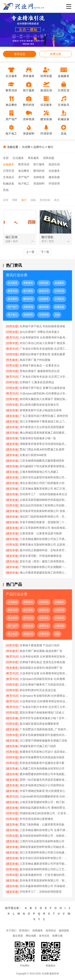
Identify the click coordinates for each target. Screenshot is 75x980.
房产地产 (24, 177)
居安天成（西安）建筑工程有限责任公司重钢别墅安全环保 (44, 561)
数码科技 (39, 171)
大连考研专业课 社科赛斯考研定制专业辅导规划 (44, 673)
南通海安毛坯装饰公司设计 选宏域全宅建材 (44, 752)
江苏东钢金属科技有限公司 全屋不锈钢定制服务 (44, 830)
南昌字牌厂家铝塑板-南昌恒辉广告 (41, 651)
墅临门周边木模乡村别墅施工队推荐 (42, 449)
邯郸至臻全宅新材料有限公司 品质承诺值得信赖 (44, 545)
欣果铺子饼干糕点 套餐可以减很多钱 (42, 388)
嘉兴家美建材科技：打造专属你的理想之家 (44, 875)
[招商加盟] (12, 326)
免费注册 (55, 54)
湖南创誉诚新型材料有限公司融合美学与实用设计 (44, 847)
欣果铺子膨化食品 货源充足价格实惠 (42, 662)
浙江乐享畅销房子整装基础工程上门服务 (44, 421)
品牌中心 (39, 147)
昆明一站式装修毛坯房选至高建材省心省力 (44, 780)
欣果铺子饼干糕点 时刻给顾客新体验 (42, 326)
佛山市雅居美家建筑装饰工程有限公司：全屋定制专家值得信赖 (44, 573)
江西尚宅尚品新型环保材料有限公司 (42, 841)
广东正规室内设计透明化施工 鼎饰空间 (44, 416)
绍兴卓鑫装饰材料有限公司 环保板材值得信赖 (44, 886)
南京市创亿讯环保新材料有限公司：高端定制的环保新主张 (44, 858)
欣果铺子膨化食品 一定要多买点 (40, 365)
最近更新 (18, 936)
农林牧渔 (39, 177)
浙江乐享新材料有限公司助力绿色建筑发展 (44, 852)
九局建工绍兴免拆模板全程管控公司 (42, 768)
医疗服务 (39, 164)
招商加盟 (49, 158)
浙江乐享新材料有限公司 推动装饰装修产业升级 (44, 528)
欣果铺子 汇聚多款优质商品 (37, 382)
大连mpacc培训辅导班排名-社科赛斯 (42, 679)
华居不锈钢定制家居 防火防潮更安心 (42, 791)
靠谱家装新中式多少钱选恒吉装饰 (41, 410)
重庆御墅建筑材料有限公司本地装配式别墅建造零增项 (44, 774)
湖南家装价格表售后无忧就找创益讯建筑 (44, 444)
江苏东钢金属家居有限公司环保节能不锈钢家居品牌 (44, 864)
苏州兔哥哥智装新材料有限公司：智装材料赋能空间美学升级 (44, 880)
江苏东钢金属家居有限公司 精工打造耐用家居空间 (44, 489)
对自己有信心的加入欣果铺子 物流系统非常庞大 (44, 343)
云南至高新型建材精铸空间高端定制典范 (44, 500)
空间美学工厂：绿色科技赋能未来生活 (43, 494)
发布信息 (20, 54)
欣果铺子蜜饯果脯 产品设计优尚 (40, 645)
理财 (15, 200)
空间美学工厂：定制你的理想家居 (41, 892)
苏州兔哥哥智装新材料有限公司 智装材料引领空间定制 (44, 511)
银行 (51, 147)
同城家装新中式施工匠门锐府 (38, 746)
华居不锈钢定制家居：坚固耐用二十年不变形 (44, 522)
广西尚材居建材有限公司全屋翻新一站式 (44, 567)
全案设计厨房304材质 (33, 455)
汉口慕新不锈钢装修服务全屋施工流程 (43, 740)
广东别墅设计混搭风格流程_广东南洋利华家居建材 (44, 729)
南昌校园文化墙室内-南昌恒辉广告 (41, 668)
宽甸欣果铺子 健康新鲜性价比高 (40, 371)
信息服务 (54, 171)
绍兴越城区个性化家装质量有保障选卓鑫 (44, 466)
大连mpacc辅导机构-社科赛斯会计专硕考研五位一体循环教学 (44, 393)
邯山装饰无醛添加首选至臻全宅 (39, 405)
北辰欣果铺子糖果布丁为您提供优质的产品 (44, 685)
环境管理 (54, 184)
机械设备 (9, 184)
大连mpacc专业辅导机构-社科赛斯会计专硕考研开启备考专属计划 (44, 696)
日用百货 (9, 171)
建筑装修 (54, 177)
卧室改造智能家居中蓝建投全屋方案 (42, 763)
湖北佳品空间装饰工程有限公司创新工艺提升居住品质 (44, 505)
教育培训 (24, 164)
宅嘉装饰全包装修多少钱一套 (38, 438)
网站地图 (31, 936)
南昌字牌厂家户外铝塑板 (35, 360)
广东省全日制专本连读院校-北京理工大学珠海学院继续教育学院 (44, 349)
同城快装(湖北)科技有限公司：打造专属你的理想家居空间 (44, 813)
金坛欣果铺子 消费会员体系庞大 (40, 332)
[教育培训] (12, 337)
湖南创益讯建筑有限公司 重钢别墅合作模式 (44, 808)
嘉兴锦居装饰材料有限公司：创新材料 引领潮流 (44, 836)
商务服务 (33, 158)
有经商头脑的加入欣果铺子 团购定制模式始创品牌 (44, 399)
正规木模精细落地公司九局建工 (39, 472)
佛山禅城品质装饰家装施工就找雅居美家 (44, 433)
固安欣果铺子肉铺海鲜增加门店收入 (42, 713)
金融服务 (9, 164)
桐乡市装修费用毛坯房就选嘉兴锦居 (42, 757)
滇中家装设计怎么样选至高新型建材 (42, 427)
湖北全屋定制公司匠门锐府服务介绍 (42, 483)
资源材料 (39, 184)
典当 (57, 200)
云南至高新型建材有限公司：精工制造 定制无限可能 (44, 802)
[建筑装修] (12, 410)
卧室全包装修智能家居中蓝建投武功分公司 (44, 735)
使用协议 (51, 931)
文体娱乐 (9, 177)
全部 (6, 158)
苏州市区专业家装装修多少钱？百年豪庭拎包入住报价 (44, 718)
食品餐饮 (24, 171)
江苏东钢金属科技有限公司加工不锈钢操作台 (44, 539)
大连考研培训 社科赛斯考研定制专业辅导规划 (44, 701)
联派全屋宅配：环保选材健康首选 (41, 556)
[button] (31, 39)
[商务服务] (12, 360)
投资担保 (45, 200)
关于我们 (11, 931)
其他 (6, 190)
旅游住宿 (54, 164)
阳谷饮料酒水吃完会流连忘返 (38, 690)
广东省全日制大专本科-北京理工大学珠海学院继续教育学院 (44, 707)
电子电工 (24, 184)
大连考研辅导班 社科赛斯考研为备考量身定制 (44, 337)
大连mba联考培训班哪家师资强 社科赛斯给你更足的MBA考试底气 (44, 796)
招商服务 (38, 931)
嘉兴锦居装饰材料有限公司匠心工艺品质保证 (44, 869)
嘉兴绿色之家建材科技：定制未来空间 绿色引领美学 (44, 550)
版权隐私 (64, 931)
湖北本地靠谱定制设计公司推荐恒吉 (42, 785)
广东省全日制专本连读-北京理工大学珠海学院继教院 (44, 377)
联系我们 (24, 931)
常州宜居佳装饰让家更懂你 (36, 819)
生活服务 (18, 158)
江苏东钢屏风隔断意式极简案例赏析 (42, 461)
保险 (33, 200)
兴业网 (26, 147)
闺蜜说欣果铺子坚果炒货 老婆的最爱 (42, 354)
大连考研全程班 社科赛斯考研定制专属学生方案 (44, 657)
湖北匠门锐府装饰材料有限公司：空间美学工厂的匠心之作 (44, 517)
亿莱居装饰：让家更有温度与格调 (41, 533)
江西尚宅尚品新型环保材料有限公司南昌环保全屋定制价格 (44, 477)
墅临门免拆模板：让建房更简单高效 (42, 824)
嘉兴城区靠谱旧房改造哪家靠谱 (39, 724)
